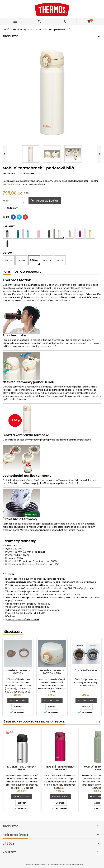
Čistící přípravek (86, 671)
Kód (5, 174)
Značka (24, 174)
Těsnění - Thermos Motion (18, 672)
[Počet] (16, 201)
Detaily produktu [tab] (28, 272)
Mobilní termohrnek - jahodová (60, 768)
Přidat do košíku (44, 201)
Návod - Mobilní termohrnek (22, 619)
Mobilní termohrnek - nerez (22, 768)
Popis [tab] (7, 272)
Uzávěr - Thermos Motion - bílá (52, 672)
